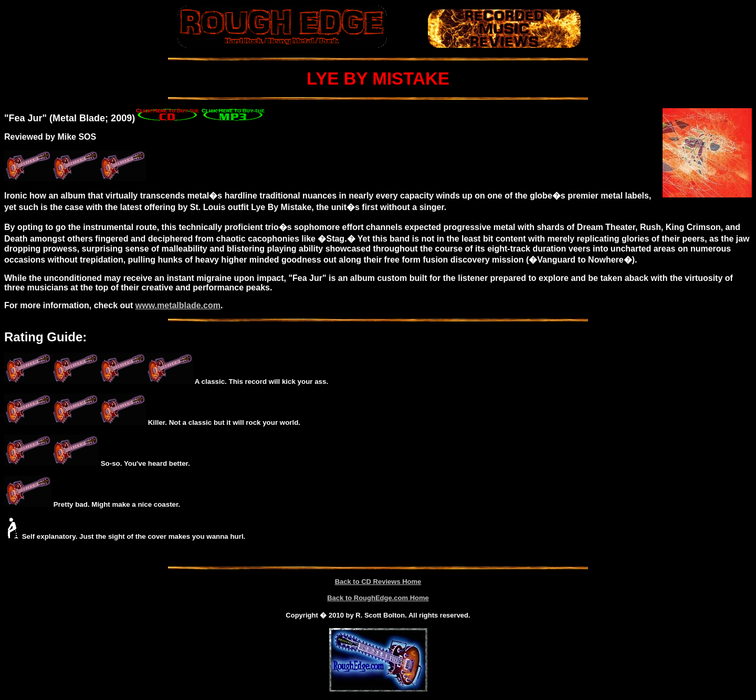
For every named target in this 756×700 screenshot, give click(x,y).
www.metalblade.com (178, 305)
